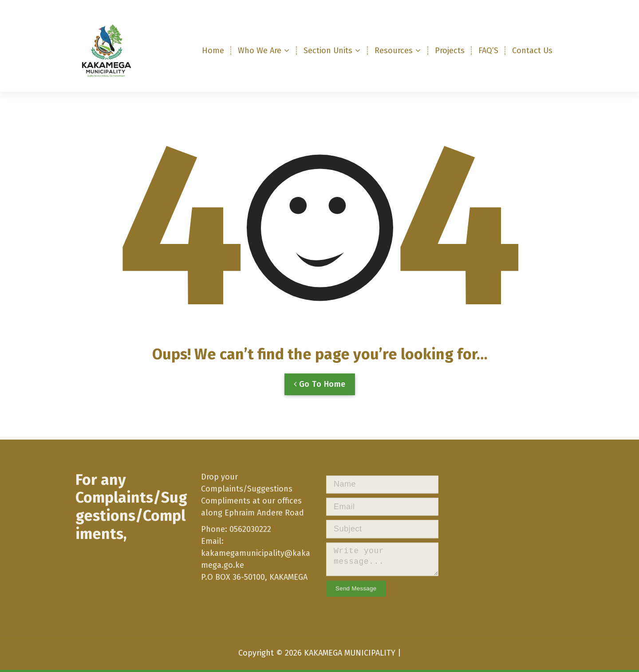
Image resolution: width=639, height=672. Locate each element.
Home (213, 51)
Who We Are (260, 51)
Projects (450, 51)
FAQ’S (488, 51)
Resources (394, 51)
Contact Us (532, 51)
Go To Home (320, 394)
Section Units (328, 51)
